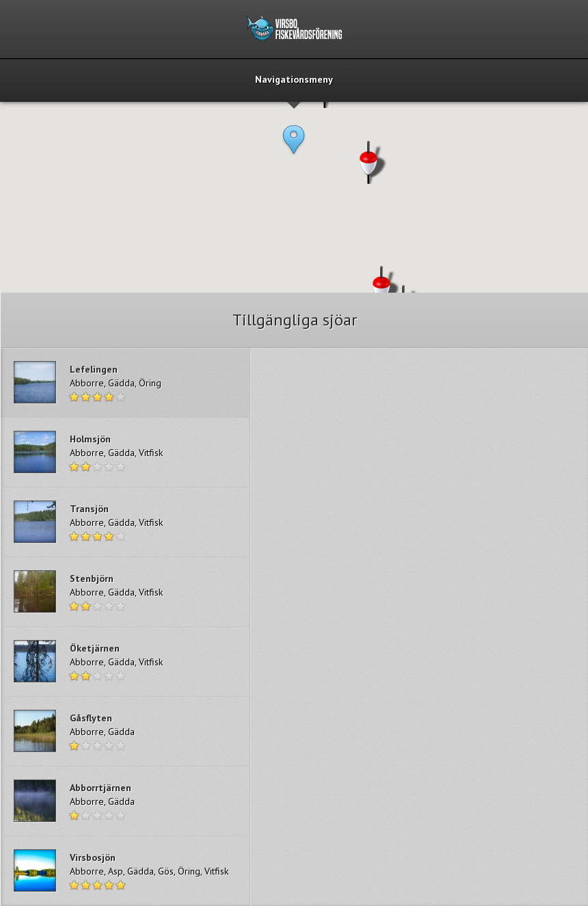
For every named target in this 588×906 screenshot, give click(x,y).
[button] (294, 151)
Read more (125, 383)
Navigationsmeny (294, 80)
